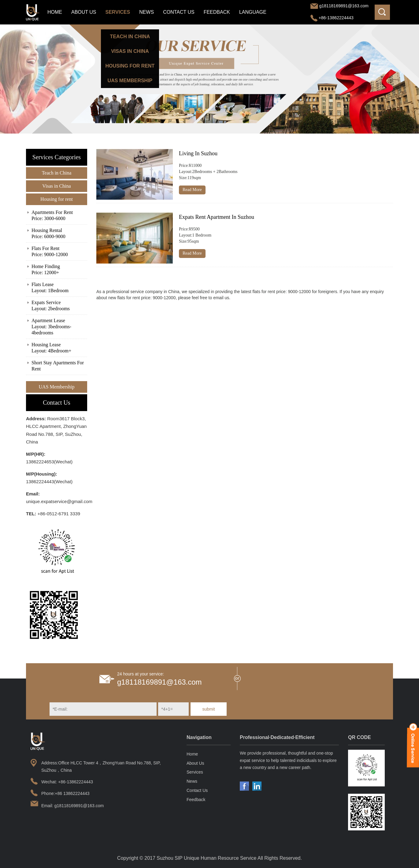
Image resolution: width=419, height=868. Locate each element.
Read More (192, 190)
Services (118, 12)
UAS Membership (57, 387)
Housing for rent (57, 199)
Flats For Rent (59, 252)
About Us (84, 12)
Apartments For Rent (59, 216)
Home (55, 12)
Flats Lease (59, 288)
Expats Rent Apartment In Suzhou (217, 217)
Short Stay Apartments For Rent (58, 366)
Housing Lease (59, 348)
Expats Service (59, 306)
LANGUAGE (253, 12)
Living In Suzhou (198, 153)
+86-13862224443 (332, 18)
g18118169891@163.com (344, 6)
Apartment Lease (59, 327)
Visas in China (56, 186)
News (146, 12)
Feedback (217, 12)
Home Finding (59, 270)
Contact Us (179, 12)
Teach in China (57, 173)
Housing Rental (59, 234)
